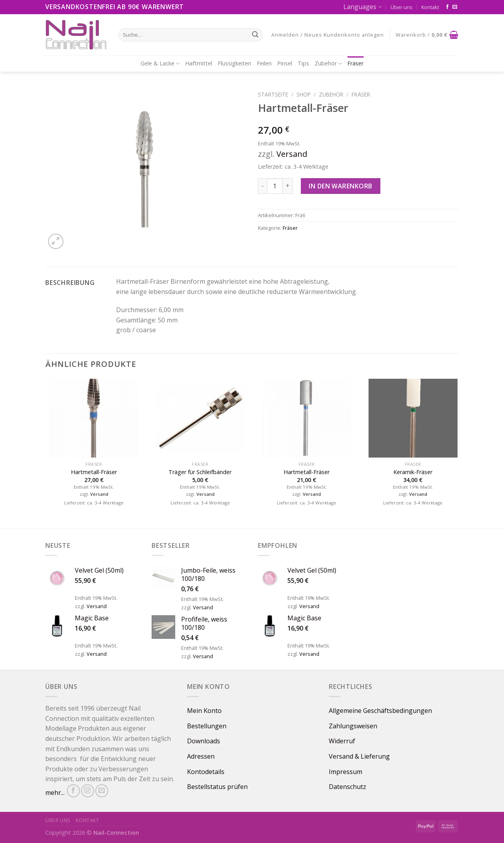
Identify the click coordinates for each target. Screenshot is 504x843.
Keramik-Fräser (413, 472)
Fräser (355, 63)
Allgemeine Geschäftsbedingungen (380, 711)
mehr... (55, 793)
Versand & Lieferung (359, 756)
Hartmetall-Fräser (94, 472)
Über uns (402, 7)
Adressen (201, 756)
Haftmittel (199, 63)
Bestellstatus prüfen (217, 787)
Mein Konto (204, 711)
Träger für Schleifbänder (200, 472)
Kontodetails (206, 772)
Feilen (264, 63)
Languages (362, 7)
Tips (303, 63)
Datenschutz (347, 787)
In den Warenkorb (341, 186)
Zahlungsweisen (353, 726)
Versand (292, 154)
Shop (304, 94)
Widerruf (342, 741)
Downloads (204, 741)
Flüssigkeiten (234, 63)
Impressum (346, 772)
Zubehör (328, 63)
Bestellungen (207, 726)
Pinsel (285, 63)
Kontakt (430, 7)
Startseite (273, 94)
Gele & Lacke (160, 63)
